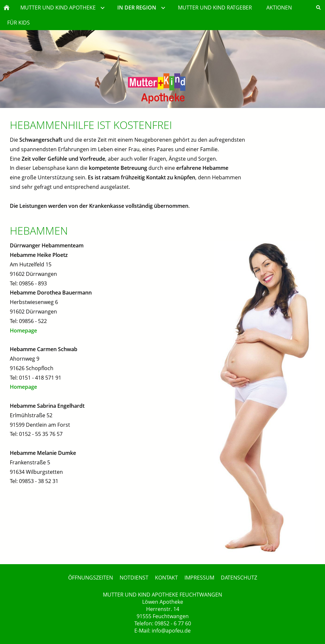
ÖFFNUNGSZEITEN (91, 578)
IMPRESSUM (199, 578)
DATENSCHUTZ (239, 578)
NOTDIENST (134, 578)
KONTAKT (166, 578)
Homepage (23, 331)
